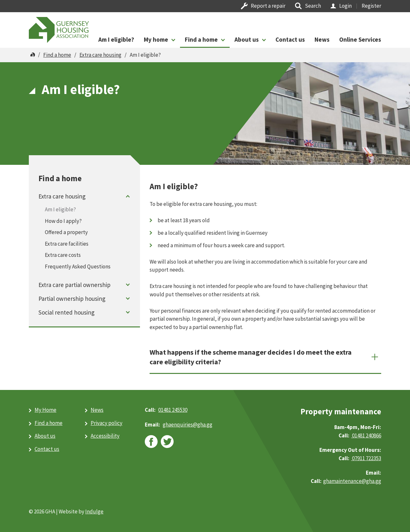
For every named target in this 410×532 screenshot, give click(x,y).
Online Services (360, 39)
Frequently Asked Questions (78, 266)
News (322, 39)
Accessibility (105, 436)
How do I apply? (63, 221)
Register (371, 6)
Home (33, 55)
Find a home (201, 39)
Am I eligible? (116, 39)
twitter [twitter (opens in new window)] (167, 442)
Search (313, 6)
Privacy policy (107, 423)
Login (345, 6)
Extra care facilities (67, 244)
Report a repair (268, 6)
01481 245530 (173, 410)
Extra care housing (100, 55)
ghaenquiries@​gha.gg (188, 425)
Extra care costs (63, 255)
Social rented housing (66, 312)
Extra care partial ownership (74, 285)
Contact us (290, 39)
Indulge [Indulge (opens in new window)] (94, 511)
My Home (45, 410)
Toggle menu (128, 196)
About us (247, 39)
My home (156, 39)
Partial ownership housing (72, 299)
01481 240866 (366, 435)
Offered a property (66, 232)
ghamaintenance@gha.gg (352, 481)
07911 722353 (366, 458)
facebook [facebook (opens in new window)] (151, 442)
